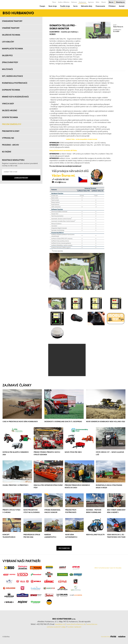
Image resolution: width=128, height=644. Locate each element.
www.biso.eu (92, 624)
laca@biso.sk (60, 624)
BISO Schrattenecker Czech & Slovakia (108, 568)
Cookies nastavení (74, 627)
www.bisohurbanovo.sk (76, 624)
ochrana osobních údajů (56, 627)
